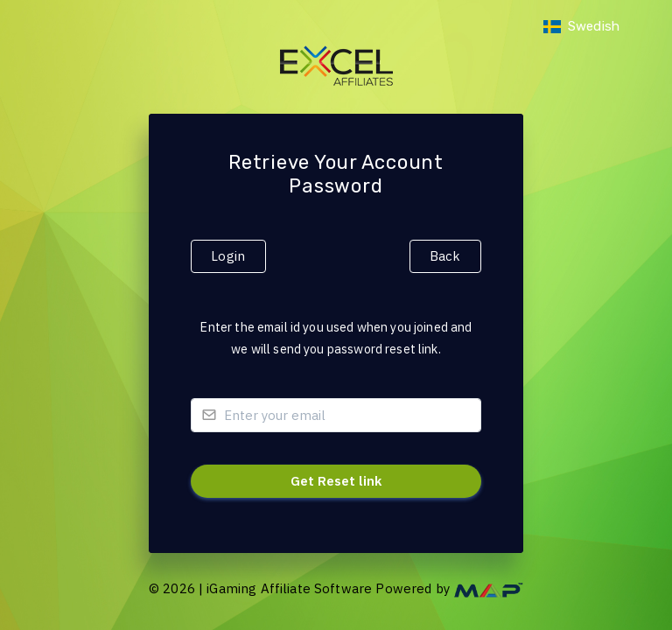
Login (228, 256)
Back (445, 256)
